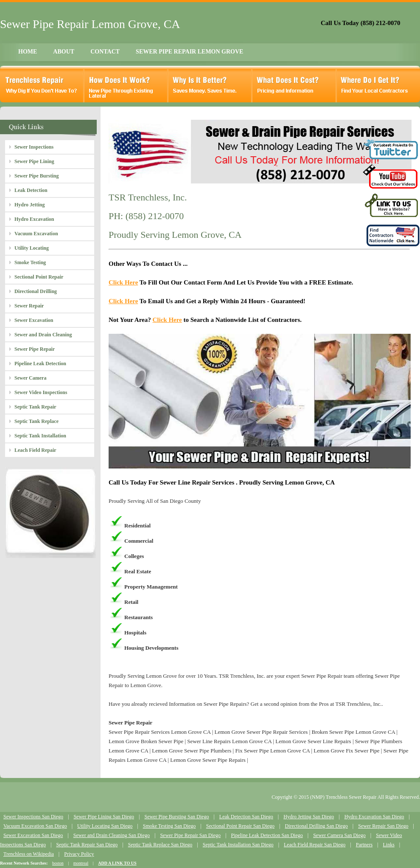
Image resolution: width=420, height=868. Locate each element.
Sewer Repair (29, 306)
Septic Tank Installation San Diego (238, 845)
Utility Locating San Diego (105, 826)
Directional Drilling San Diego (316, 826)
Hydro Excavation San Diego (374, 817)
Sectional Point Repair (39, 277)
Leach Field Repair (35, 450)
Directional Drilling (36, 291)
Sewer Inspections (34, 147)
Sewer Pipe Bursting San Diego (176, 817)
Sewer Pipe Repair (35, 349)
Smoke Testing (30, 262)
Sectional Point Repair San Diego (240, 826)
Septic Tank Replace (36, 421)
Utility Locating (32, 248)
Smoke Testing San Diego (169, 826)
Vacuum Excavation (36, 234)
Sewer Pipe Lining (34, 161)
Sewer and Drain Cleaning (43, 335)
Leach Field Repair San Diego (315, 845)
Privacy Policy (79, 854)
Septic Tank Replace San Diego (160, 845)
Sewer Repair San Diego (383, 826)
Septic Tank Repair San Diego (87, 845)
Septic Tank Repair (35, 407)
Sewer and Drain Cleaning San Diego (112, 835)
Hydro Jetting (29, 205)
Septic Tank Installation (40, 436)
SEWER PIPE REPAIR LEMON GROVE (189, 52)
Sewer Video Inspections (41, 392)
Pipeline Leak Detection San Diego (267, 835)
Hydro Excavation (34, 219)
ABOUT (64, 52)
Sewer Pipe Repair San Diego (190, 835)
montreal (81, 863)
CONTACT (105, 52)
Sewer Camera (30, 378)
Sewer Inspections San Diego (33, 817)
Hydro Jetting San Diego (309, 817)
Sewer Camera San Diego (339, 835)
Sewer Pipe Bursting (36, 176)
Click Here (123, 282)
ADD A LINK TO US (117, 863)
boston (58, 863)
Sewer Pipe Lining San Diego (104, 817)
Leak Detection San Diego (246, 817)
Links (388, 845)
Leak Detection (31, 190)
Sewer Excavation (34, 320)
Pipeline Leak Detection (40, 364)
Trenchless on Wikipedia (29, 854)
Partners (364, 845)
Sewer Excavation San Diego (33, 835)
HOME (28, 52)
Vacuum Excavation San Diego (35, 826)
